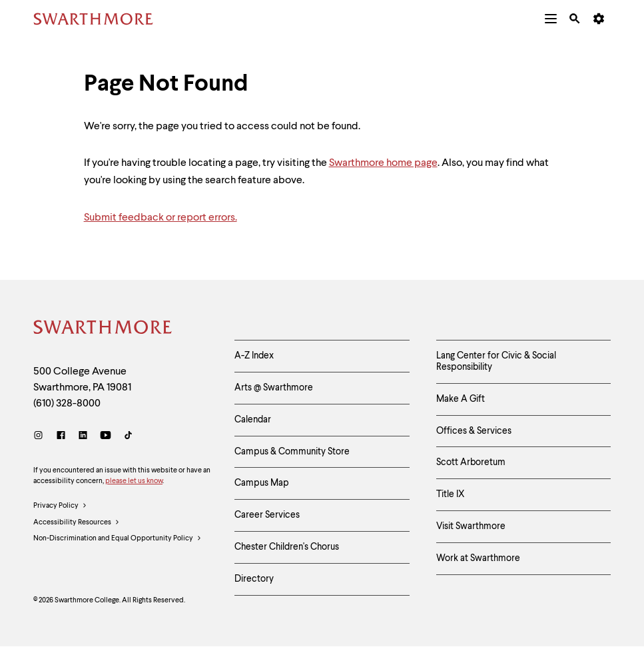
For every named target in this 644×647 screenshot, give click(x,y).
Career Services (267, 515)
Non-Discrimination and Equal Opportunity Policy (118, 539)
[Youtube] (106, 437)
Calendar (253, 420)
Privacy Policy (60, 506)
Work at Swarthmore (478, 558)
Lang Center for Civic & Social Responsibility (496, 361)
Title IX (451, 494)
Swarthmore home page (383, 163)
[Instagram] (41, 437)
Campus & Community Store (292, 452)
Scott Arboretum (471, 462)
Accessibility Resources (77, 523)
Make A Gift (461, 399)
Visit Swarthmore (471, 526)
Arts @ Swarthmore (274, 388)
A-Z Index (254, 356)
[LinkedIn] (83, 437)
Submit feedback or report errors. (161, 218)
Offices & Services (474, 431)
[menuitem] (551, 19)
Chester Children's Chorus (287, 547)
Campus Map (262, 483)
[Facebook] (61, 437)
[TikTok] (128, 437)
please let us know (134, 481)
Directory (254, 579)
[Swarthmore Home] (103, 329)
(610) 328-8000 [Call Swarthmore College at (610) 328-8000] (67, 404)
